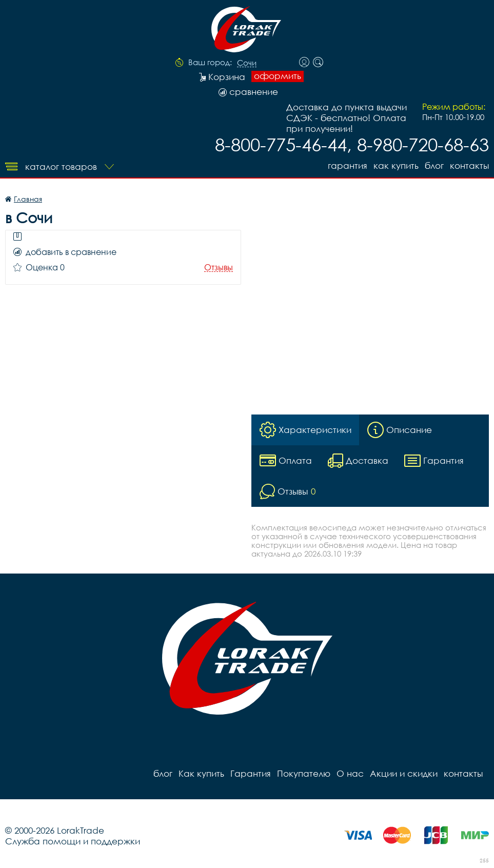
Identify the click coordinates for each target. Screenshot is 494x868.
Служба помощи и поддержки (73, 841)
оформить (278, 76)
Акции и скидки (404, 773)
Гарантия (348, 165)
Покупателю (304, 773)
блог (434, 165)
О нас (350, 773)
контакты (469, 165)
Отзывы (219, 268)
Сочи (247, 63)
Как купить (396, 165)
